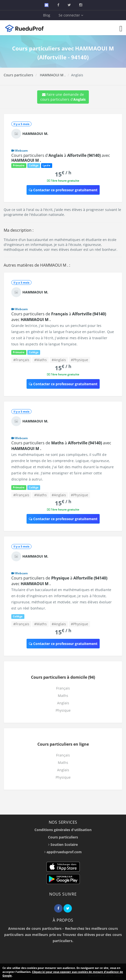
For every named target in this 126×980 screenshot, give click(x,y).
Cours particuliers (18, 75)
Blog (47, 15)
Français (63, 688)
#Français (21, 360)
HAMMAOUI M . (52, 75)
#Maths (40, 360)
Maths (63, 696)
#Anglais (59, 360)
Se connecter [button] (71, 15)
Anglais (63, 703)
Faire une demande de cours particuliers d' (63, 97)
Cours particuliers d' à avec (61, 158)
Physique (63, 710)
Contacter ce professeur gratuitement (63, 190)
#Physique (79, 360)
